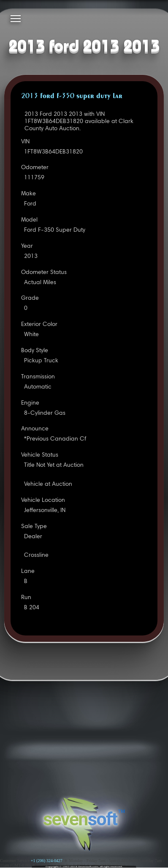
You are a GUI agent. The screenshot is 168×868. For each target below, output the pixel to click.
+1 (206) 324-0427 (47, 861)
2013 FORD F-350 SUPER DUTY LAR (72, 96)
